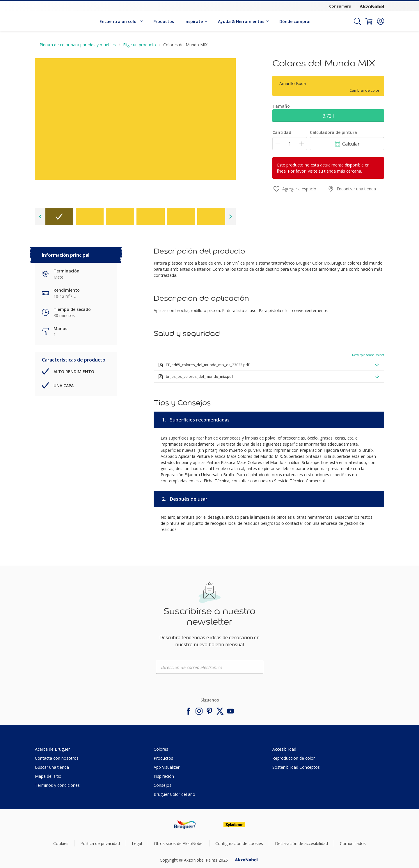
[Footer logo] (185, 825)
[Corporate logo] (372, 6)
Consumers (340, 6)
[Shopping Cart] (369, 21)
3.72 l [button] (328, 116)
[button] (381, 21)
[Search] (357, 21)
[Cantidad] (290, 144)
